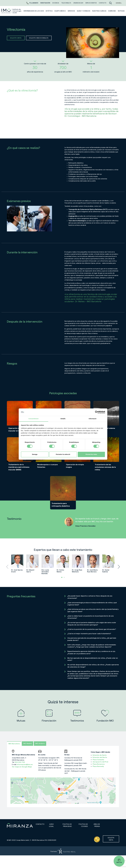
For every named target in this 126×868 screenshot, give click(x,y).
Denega (35, 454)
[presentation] (7, 567)
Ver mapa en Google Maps (22, 767)
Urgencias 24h (78, 3)
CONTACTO (103, 3)
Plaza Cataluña (98, 760)
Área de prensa (97, 825)
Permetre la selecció (63, 454)
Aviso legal (51, 825)
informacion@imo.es (25, 765)
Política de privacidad (67, 825)
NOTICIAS (121, 11)
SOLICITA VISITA (16, 38)
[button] (62, 577)
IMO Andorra (40, 744)
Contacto (40, 824)
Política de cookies (83, 825)
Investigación (45, 3)
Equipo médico (60, 11)
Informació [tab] (93, 419)
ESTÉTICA (49, 11)
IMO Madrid (28, 744)
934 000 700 (20, 762)
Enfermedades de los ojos (34, 11)
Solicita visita (111, 839)
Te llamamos (32, 3)
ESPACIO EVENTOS (91, 3)
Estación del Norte (100, 757)
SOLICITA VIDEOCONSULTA (39, 38)
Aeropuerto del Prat (100, 762)
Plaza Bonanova (99, 764)
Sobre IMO (112, 11)
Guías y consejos (84, 11)
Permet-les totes (91, 454)
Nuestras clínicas (99, 11)
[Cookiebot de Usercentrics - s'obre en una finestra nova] (97, 412)
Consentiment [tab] (33, 419)
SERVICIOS (71, 11)
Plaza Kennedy (98, 766)
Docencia (56, 3)
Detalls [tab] (63, 419)
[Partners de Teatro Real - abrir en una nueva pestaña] (63, 851)
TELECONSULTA (66, 3)
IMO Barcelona (14, 744)
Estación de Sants (100, 755)
